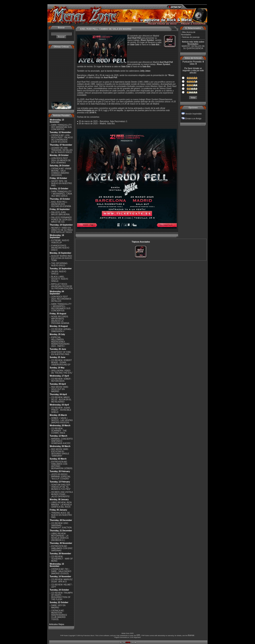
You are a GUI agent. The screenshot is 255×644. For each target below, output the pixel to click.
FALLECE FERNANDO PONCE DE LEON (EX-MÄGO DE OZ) (62, 220)
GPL (139, 635)
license (191, 635)
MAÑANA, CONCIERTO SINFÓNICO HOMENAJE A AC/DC (62, 441)
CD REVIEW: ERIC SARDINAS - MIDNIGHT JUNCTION (61, 525)
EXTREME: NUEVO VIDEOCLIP (60, 242)
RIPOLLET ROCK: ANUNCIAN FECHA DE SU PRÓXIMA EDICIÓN (62, 286)
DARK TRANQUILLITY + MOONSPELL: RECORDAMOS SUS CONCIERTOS (61, 307)
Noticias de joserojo (191, 37)
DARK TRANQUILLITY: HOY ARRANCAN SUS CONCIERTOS (62, 127)
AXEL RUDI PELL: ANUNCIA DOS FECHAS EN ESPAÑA (61, 204)
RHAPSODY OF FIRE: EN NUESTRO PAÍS (61, 353)
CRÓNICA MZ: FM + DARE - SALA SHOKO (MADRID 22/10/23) (61, 571)
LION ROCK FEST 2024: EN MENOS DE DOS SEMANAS (61, 160)
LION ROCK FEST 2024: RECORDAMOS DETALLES (61, 299)
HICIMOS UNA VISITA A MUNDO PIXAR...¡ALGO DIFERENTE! (62, 494)
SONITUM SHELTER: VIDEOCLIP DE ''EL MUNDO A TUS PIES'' (61, 487)
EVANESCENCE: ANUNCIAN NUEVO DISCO (60, 248)
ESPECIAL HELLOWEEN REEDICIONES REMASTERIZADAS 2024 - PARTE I (60, 342)
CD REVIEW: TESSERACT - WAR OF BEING (62, 559)
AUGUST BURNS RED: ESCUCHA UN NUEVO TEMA (62, 258)
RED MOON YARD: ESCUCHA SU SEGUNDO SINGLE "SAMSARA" (60, 453)
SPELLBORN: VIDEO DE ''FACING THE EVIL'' (62, 372)
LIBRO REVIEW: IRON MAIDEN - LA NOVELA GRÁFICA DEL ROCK (61, 505)
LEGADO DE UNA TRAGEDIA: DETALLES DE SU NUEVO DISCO (62, 150)
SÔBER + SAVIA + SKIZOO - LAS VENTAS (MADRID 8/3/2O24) (62, 420)
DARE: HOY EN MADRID (58, 607)
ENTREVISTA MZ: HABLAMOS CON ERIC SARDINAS (62, 548)
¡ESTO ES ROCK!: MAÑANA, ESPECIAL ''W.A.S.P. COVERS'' (61, 477)
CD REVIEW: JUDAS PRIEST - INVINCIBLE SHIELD (61, 410)
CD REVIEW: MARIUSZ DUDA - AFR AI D (62, 581)
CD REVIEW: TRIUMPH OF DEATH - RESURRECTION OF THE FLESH (62, 596)
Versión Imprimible (193, 114)
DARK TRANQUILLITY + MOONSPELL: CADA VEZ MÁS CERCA (62, 194)
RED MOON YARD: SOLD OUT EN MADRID (60, 389)
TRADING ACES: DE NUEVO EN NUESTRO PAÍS (62, 515)
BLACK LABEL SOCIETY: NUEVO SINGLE (60, 279)
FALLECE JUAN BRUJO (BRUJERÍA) (60, 213)
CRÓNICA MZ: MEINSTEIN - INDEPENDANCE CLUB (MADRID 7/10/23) (59, 615)
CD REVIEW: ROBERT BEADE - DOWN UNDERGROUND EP (61, 362)
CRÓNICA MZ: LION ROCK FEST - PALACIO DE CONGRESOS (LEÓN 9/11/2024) (62, 139)
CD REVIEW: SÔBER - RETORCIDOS (61, 380)
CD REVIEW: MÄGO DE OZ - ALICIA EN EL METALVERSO (61, 400)
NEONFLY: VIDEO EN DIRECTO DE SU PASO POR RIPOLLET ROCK (62, 230)
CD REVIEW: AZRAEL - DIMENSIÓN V (62, 330)
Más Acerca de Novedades (188, 33)
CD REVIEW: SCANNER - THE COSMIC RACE (59, 431)
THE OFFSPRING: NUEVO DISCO (60, 264)
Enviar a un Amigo (193, 119)
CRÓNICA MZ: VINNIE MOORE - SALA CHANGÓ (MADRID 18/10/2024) (61, 172)
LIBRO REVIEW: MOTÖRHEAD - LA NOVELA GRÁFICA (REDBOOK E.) (60, 537)
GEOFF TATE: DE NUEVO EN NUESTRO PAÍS (62, 183)
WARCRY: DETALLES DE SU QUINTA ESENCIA (193, 47)
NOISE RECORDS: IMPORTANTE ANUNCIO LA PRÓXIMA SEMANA (60, 320)
